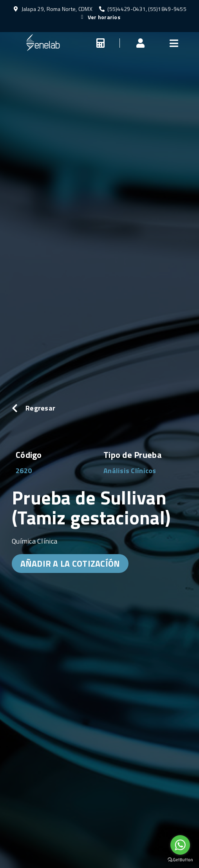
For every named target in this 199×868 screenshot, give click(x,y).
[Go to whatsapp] (180, 845)
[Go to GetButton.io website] (180, 860)
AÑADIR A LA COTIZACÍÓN (70, 564)
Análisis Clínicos (130, 471)
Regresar (40, 408)
